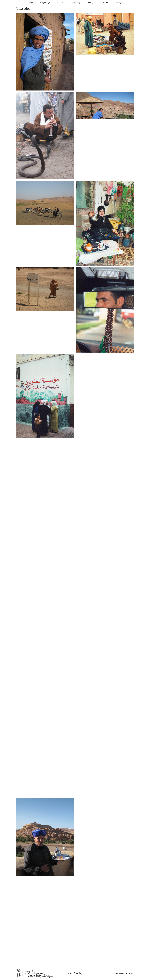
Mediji (91, 3)
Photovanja (76, 3)
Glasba (61, 3)
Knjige (105, 3)
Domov (30, 3)
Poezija (119, 3)
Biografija (45, 3)
